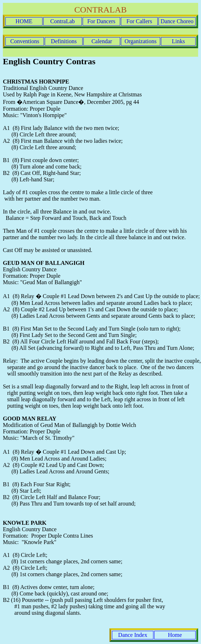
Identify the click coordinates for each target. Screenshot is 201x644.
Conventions (25, 41)
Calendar (102, 41)
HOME (24, 21)
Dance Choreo (177, 21)
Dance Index (133, 635)
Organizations (140, 41)
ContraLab (63, 21)
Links (178, 41)
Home (175, 635)
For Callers (139, 21)
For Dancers (101, 21)
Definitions (64, 41)
